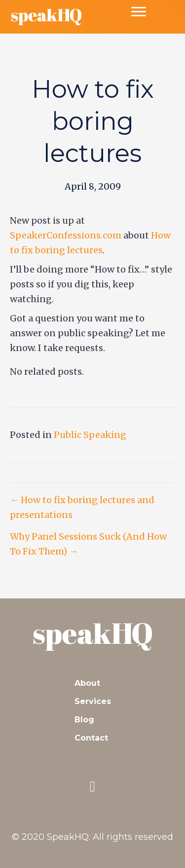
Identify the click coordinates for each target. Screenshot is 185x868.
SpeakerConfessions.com (66, 235)
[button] (93, 787)
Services (93, 701)
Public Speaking (90, 435)
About (87, 683)
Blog (84, 720)
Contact (91, 738)
